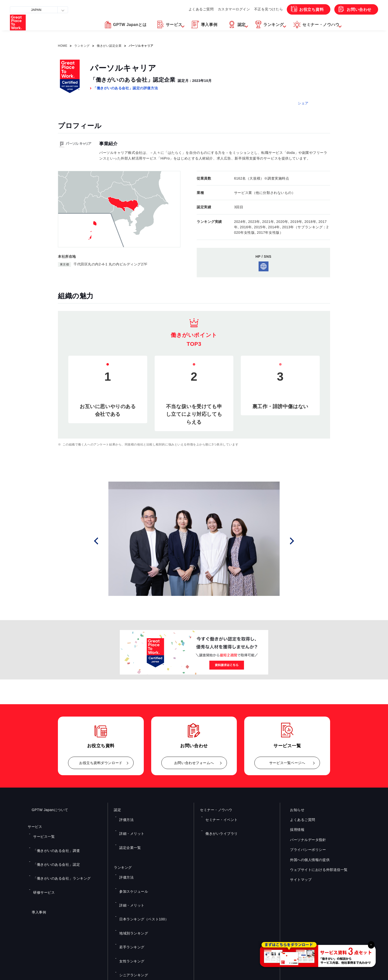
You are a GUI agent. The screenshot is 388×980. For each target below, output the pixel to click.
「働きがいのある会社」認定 (52, 848)
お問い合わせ (358, 9)
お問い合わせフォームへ (194, 763)
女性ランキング (129, 897)
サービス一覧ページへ (287, 763)
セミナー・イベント (218, 816)
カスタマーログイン (227, 9)
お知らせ (293, 810)
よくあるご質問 (192, 9)
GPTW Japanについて (46, 810)
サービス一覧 (41, 833)
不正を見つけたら (263, 9)
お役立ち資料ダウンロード (101, 763)
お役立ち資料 (308, 9)
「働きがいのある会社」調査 (52, 840)
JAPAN (37, 10)
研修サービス (41, 862)
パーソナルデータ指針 (304, 840)
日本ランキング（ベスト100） (140, 875)
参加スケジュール (131, 861)
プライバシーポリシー (304, 850)
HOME (63, 46)
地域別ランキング (131, 883)
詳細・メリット (129, 823)
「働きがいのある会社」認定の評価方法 (125, 88)
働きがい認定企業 (109, 46)
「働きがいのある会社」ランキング (57, 855)
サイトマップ (297, 880)
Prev (103, 541)
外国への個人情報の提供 (306, 860)
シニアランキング (131, 904)
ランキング (82, 46)
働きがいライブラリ (218, 823)
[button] (140, 28)
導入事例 (35, 879)
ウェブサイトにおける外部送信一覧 (315, 870)
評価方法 (124, 816)
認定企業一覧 (128, 831)
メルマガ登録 (278, 926)
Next (293, 541)
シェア (303, 103)
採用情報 (293, 830)
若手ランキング (129, 890)
